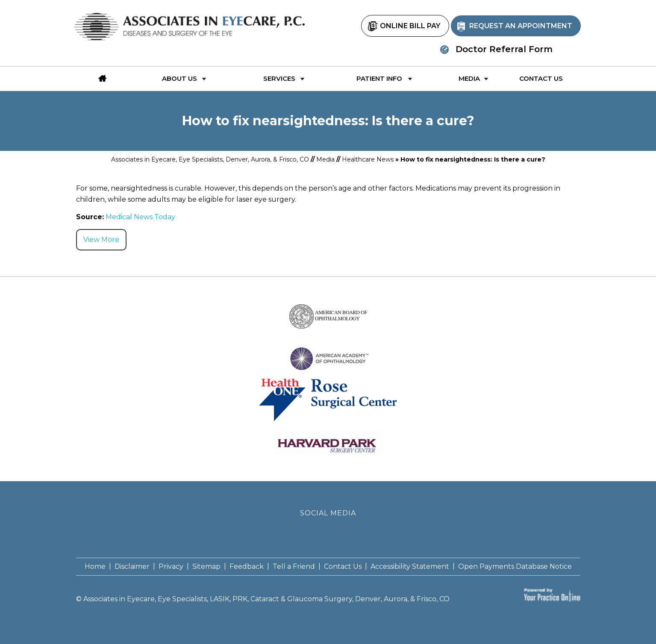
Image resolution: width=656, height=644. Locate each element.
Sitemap (206, 566)
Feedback (247, 566)
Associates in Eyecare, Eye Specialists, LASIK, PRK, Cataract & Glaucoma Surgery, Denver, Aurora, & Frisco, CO (266, 599)
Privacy (171, 566)
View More (101, 240)
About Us (179, 78)
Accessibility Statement (410, 566)
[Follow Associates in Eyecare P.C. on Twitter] (328, 532)
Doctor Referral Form (504, 49)
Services (279, 78)
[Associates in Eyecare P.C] (191, 22)
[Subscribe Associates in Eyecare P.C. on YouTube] (346, 532)
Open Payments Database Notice (515, 566)
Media (469, 78)
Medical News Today (140, 217)
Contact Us (541, 78)
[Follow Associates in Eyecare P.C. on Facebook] (310, 532)
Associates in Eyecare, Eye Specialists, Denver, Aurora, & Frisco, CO (210, 159)
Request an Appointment (521, 26)
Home (95, 566)
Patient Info (379, 78)
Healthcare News (368, 159)
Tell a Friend (294, 566)
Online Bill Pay (410, 26)
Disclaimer (132, 566)
